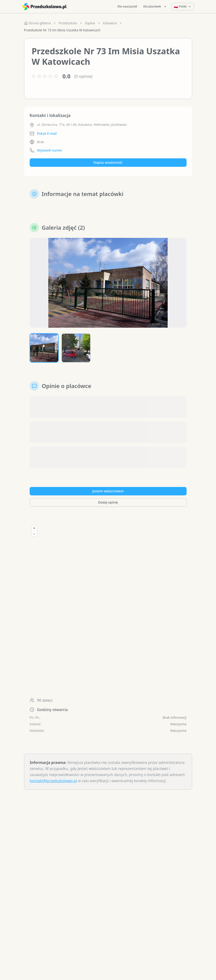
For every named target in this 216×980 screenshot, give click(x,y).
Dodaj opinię (108, 502)
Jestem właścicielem (108, 491)
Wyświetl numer (50, 150)
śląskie (90, 23)
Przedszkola (68, 23)
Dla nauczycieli (127, 6)
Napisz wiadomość (108, 162)
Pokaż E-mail (47, 133)
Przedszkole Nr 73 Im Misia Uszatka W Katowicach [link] (62, 30)
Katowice (110, 23)
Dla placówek (155, 6)
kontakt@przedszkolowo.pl (53, 781)
